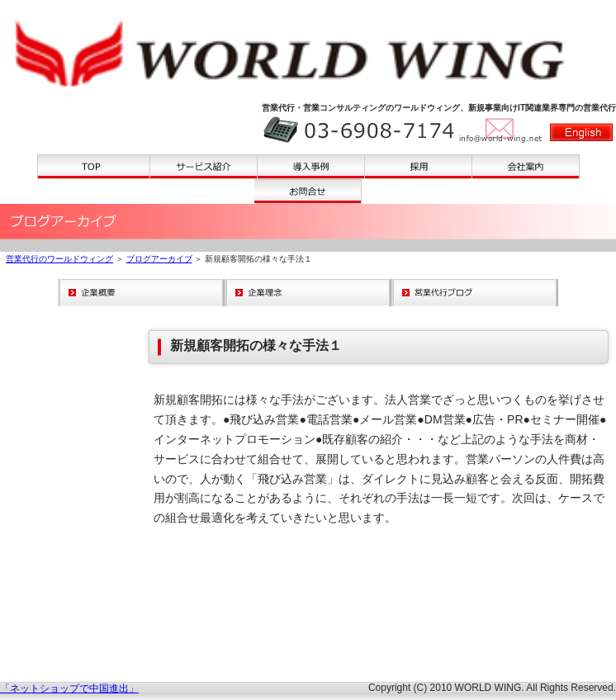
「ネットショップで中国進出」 (69, 688)
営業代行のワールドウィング (59, 259)
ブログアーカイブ (159, 259)
